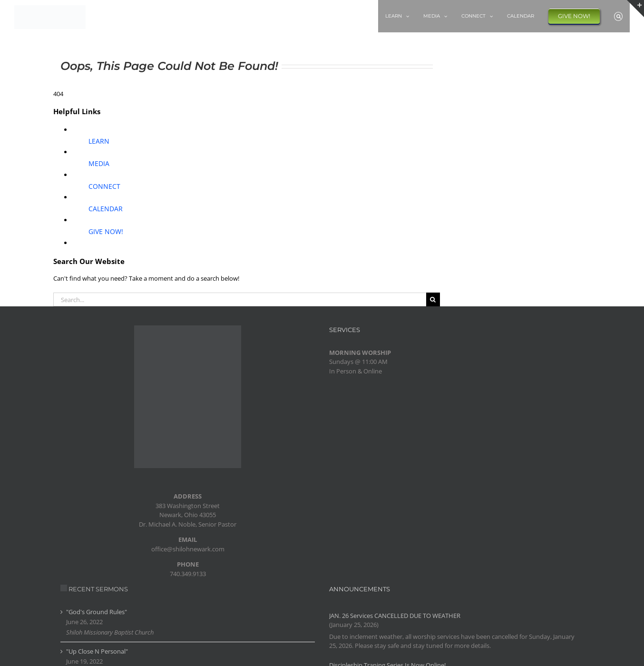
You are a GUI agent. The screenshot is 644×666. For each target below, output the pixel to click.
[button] (618, 16)
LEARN (99, 141)
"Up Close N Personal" (97, 651)
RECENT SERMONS (98, 589)
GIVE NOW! (106, 231)
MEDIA (99, 163)
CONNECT (104, 186)
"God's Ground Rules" (97, 612)
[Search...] (240, 299)
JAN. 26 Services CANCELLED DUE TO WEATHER (395, 616)
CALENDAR (106, 209)
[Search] (433, 299)
